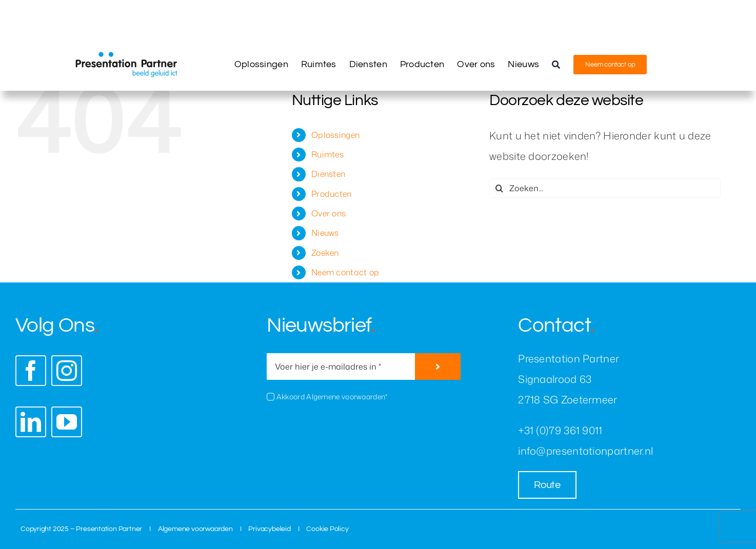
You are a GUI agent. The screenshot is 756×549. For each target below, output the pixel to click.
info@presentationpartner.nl (585, 451)
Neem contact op (345, 272)
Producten (332, 194)
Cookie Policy (327, 529)
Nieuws (325, 233)
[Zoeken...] (605, 188)
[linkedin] (31, 422)
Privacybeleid (269, 529)
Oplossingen (335, 135)
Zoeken (325, 253)
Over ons (329, 213)
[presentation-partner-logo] (126, 57)
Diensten (328, 174)
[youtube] (67, 422)
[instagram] (67, 371)
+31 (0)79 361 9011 (560, 430)
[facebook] (31, 371)
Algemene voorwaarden (195, 529)
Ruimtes (327, 154)
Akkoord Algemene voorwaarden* (332, 396)
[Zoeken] (556, 65)
